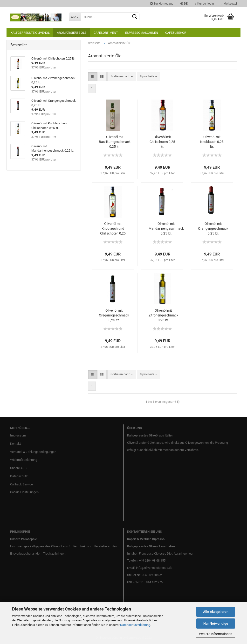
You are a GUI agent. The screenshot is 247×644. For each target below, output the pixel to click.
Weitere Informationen (216, 634)
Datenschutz (19, 476)
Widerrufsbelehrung (24, 460)
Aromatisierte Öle (72, 33)
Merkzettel (229, 4)
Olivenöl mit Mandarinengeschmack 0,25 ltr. (166, 228)
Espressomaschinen (142, 33)
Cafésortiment (106, 33)
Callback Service (21, 484)
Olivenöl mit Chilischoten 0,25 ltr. (162, 142)
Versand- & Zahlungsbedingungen (33, 452)
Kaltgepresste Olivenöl (30, 33)
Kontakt (15, 444)
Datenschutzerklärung (135, 625)
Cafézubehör (176, 33)
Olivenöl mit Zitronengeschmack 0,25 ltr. (163, 315)
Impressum (18, 435)
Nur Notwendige (216, 624)
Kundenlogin (204, 4)
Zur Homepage (162, 4)
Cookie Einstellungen (24, 492)
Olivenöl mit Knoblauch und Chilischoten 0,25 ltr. (113, 229)
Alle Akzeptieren (216, 612)
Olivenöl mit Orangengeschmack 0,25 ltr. (213, 228)
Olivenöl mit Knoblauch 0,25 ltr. (212, 142)
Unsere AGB (18, 468)
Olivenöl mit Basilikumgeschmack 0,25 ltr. (115, 142)
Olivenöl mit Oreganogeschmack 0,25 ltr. (114, 315)
